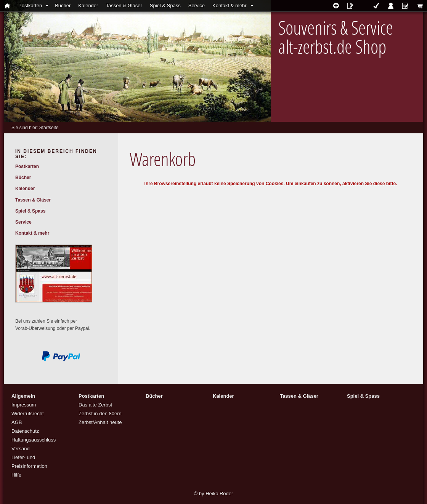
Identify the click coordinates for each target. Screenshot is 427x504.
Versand (21, 449)
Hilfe (16, 475)
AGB (17, 422)
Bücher (63, 6)
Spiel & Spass (165, 6)
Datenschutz (25, 431)
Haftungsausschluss (34, 440)
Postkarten (30, 6)
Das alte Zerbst (95, 405)
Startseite (49, 128)
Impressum (24, 405)
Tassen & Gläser (124, 6)
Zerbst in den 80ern (100, 414)
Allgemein (23, 396)
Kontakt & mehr (230, 6)
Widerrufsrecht (28, 414)
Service (197, 6)
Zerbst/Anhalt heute (100, 422)
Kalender (88, 6)
